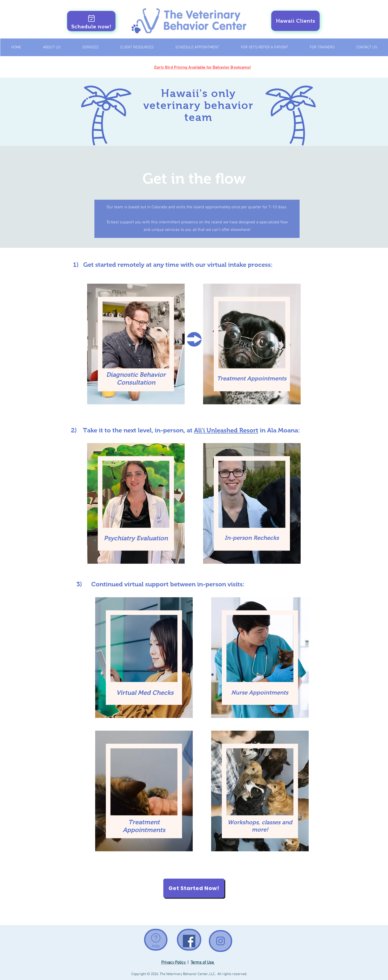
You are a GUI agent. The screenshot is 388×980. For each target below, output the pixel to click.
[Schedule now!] (91, 21)
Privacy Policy (174, 963)
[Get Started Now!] (194, 888)
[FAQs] (156, 940)
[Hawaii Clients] (295, 21)
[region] (136, 344)
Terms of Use (203, 963)
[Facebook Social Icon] (189, 941)
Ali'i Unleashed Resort (226, 430)
